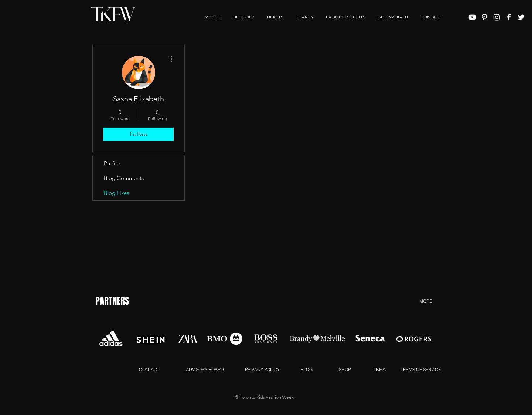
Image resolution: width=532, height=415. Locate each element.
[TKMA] (380, 369)
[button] (393, 17)
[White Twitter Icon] (521, 17)
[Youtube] (472, 17)
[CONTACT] (149, 369)
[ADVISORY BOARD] (205, 369)
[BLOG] (306, 369)
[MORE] (425, 301)
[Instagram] (497, 17)
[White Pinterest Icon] (485, 17)
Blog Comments (124, 178)
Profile (112, 163)
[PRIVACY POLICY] (262, 369)
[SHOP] (345, 369)
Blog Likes (116, 193)
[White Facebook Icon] (509, 17)
